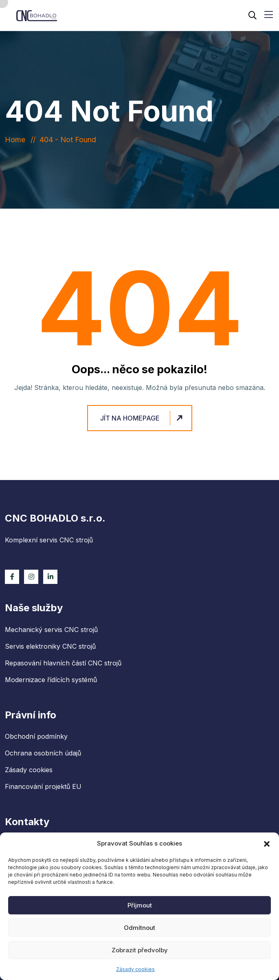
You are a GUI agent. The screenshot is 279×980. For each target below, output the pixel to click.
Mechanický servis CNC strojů (51, 630)
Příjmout (140, 905)
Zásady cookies (135, 969)
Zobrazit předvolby (140, 950)
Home (17, 140)
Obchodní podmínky (36, 736)
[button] (267, 843)
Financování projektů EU (43, 786)
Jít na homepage (143, 418)
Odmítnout (139, 928)
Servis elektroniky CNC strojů (50, 646)
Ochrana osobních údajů (43, 753)
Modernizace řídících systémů (51, 680)
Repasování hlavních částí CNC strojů (63, 663)
